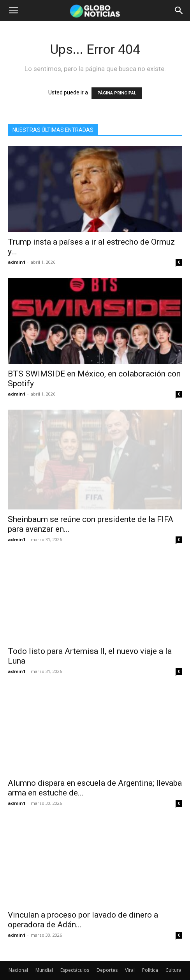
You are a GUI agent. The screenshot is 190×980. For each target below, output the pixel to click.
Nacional (18, 957)
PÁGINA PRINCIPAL (117, 93)
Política (150, 957)
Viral (130, 957)
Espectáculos (75, 957)
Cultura (173, 957)
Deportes (107, 957)
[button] (13, 11)
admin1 (17, 262)
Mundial (44, 957)
